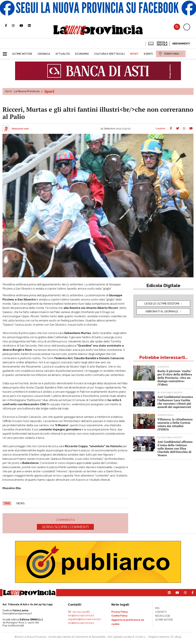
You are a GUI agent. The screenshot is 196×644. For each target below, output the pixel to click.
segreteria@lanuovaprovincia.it (84, 619)
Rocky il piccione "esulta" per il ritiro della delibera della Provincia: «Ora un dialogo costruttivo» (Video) (175, 378)
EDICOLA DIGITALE (158, 44)
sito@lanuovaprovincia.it (81, 623)
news (21, 503)
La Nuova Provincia (27, 91)
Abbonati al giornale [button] (162, 311)
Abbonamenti (181, 44)
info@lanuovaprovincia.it (81, 615)
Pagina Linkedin (32, 25)
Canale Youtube (24, 25)
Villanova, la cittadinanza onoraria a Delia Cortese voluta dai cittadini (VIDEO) (175, 424)
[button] (6, 52)
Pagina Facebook (8, 25)
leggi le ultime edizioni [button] (162, 303)
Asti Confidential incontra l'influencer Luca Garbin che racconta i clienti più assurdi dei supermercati (175, 402)
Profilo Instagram (16, 25)
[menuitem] (22, 54)
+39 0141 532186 (81, 612)
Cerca (177, 27)
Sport (49, 91)
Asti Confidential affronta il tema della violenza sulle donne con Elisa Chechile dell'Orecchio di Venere (175, 448)
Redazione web (20, 129)
